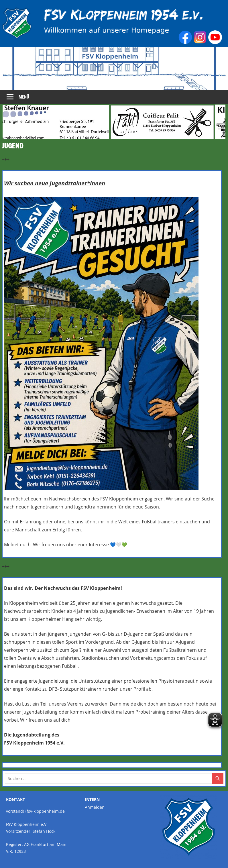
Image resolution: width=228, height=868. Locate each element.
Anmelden (95, 807)
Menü (24, 97)
